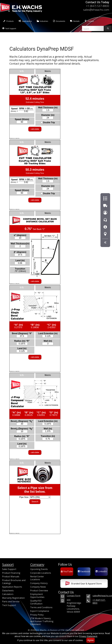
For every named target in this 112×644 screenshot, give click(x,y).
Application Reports (12, 587)
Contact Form (74, 596)
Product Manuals (11, 576)
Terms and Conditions (41, 607)
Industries (43, 21)
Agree (90, 640)
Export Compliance (40, 611)
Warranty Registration (13, 598)
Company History (39, 583)
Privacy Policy (37, 615)
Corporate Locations (41, 573)
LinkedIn (101, 571)
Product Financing (11, 573)
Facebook (84, 571)
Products (9, 21)
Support (8, 565)
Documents (59, 21)
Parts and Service (11, 601)
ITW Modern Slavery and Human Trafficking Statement (42, 621)
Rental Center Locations (37, 578)
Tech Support (9, 28)
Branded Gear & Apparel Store (83, 584)
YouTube (67, 571)
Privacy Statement (88, 636)
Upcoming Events (39, 569)
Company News (38, 587)
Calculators (8, 594)
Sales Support (9, 569)
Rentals (75, 21)
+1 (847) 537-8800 (98, 6)
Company (37, 565)
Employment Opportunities (37, 596)
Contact (89, 21)
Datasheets (8, 591)
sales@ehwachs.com (96, 10)
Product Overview (39, 591)
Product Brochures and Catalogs (14, 582)
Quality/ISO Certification (36, 602)
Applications (25, 21)
